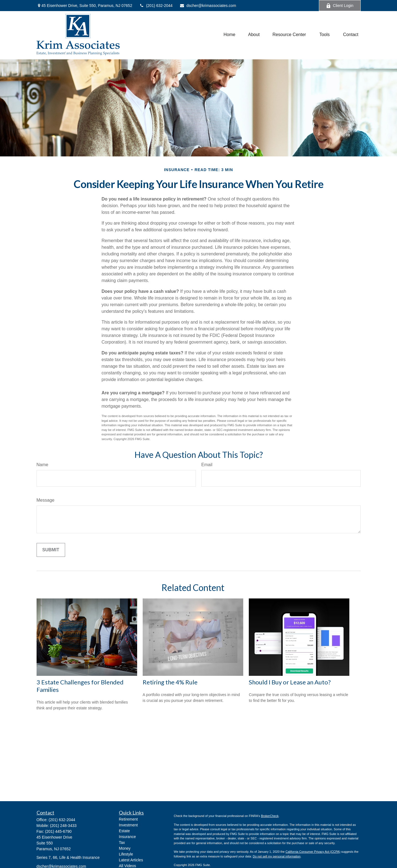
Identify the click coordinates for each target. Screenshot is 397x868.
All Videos (127, 866)
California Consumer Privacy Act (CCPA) (313, 852)
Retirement (128, 819)
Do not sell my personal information (276, 856)
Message (46, 500)
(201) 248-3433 (63, 826)
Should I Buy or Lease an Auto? (290, 682)
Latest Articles (131, 860)
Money (125, 848)
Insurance (127, 837)
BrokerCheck (270, 816)
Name (43, 465)
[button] (230, 35)
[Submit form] (51, 550)
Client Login (340, 6)
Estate (124, 831)
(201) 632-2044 (156, 6)
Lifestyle (126, 854)
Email (207, 465)
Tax (122, 842)
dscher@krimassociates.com (208, 6)
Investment (128, 825)
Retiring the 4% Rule (170, 682)
